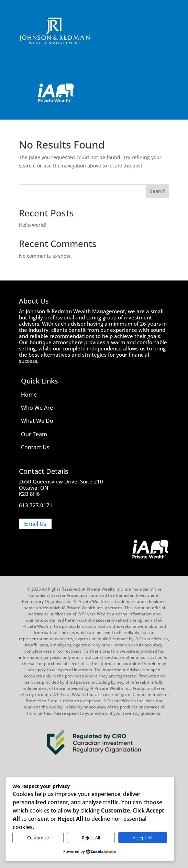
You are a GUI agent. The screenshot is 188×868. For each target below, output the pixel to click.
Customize (38, 838)
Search (158, 191)
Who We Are (37, 408)
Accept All (142, 838)
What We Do (37, 421)
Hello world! (33, 225)
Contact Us (35, 447)
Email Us (35, 524)
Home (29, 395)
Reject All (91, 838)
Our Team (34, 434)
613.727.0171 (36, 505)
